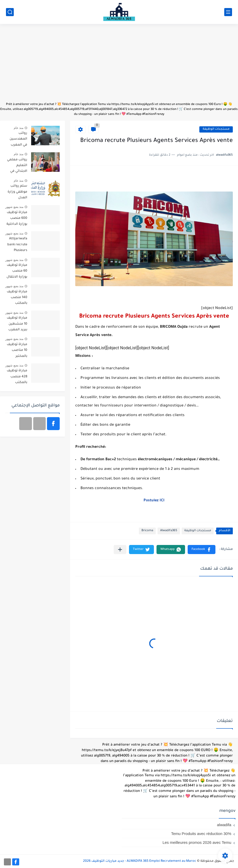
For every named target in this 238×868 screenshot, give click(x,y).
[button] (202, 550)
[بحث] (10, 12)
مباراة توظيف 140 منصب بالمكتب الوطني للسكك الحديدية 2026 (17, 298)
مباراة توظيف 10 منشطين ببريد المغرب (17, 324)
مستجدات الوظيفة (216, 129)
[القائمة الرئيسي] (228, 12)
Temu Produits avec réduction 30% (201, 834)
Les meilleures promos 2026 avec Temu (197, 842)
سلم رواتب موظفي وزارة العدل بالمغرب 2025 (17, 193)
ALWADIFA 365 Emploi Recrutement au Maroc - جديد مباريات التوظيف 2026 (140, 861)
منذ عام (19, 128)
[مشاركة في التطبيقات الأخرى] (120, 550)
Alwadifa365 (169, 531)
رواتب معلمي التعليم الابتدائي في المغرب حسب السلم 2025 (16, 166)
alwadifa (224, 825)
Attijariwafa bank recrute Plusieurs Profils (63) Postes (17, 245)
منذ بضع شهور (14, 207)
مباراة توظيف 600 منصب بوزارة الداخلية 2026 (17, 219)
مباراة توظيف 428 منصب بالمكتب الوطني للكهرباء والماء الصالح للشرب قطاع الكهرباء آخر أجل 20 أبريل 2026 (17, 377)
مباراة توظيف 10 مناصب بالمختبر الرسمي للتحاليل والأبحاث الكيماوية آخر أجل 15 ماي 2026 (17, 351)
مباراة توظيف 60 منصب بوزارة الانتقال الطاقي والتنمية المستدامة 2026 (17, 272)
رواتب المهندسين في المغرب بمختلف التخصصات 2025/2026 (18, 140)
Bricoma (147, 531)
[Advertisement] (119, 65)
